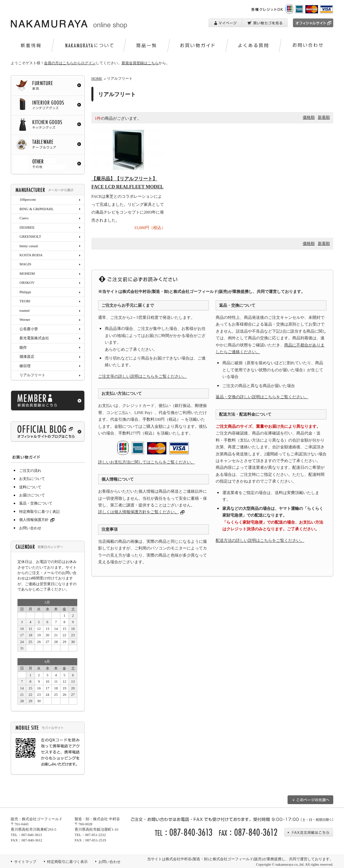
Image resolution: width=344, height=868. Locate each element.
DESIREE (27, 227)
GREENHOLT (30, 236)
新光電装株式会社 (34, 338)
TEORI (25, 301)
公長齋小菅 (29, 329)
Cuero (24, 218)
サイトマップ (25, 862)
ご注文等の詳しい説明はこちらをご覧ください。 (142, 376)
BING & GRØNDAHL (37, 209)
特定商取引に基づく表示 (67, 862)
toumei (25, 310)
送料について (30, 487)
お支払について (32, 479)
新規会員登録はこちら (140, 63)
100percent (28, 199)
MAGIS (25, 264)
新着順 (324, 117)
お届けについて (32, 495)
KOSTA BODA (31, 255)
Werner (25, 319)
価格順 (309, 117)
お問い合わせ (30, 528)
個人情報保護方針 (38, 520)
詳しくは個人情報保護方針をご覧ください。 (138, 512)
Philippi (25, 292)
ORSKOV (27, 282)
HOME (97, 78)
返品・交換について (36, 503)
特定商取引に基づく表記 (39, 512)
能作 (23, 347)
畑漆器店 (27, 356)
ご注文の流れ (30, 470)
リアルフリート (32, 375)
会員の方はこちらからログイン (70, 63)
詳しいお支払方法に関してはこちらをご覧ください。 (146, 462)
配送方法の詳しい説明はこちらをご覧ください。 (260, 540)
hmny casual (29, 246)
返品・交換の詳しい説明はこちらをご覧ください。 (262, 397)
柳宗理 (25, 366)
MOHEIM (27, 273)
